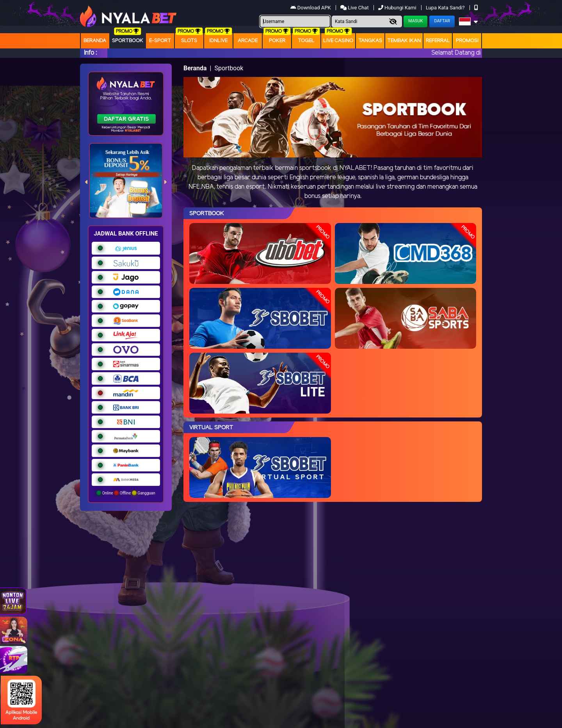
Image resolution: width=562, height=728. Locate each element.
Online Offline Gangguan (126, 493)
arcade (248, 41)
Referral (438, 41)
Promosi (467, 41)
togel (306, 41)
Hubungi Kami (398, 8)
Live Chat (355, 8)
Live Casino (338, 41)
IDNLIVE (218, 41)
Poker (277, 41)
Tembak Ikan (404, 41)
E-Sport (160, 41)
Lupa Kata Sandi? (446, 8)
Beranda (95, 41)
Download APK (311, 8)
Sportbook (128, 41)
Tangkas (370, 41)
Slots (189, 41)
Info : (90, 53)
